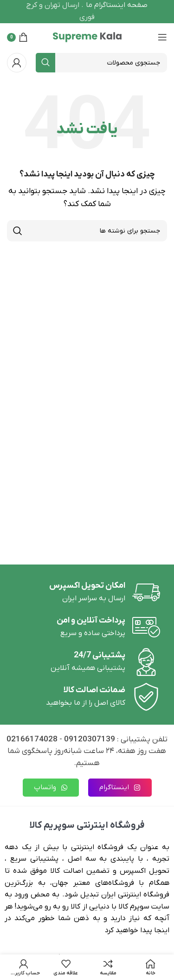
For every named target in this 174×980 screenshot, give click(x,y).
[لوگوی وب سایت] (87, 37)
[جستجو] (101, 63)
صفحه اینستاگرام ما (117, 5)
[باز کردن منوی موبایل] (162, 37)
